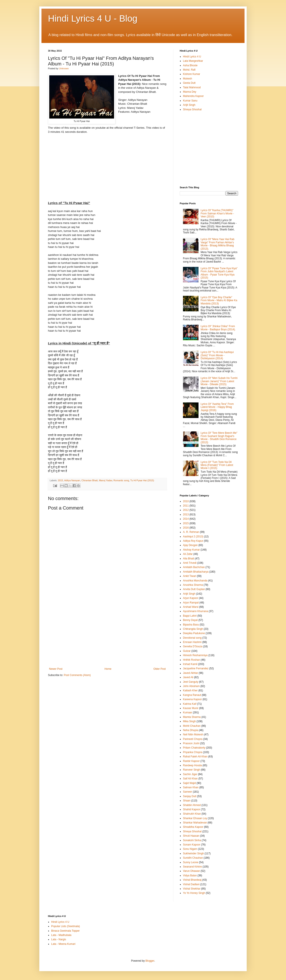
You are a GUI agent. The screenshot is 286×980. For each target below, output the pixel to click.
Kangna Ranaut (192, 695)
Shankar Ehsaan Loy (195, 818)
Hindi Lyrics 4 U (192, 57)
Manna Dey (190, 92)
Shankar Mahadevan (195, 823)
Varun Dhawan (191, 871)
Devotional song (192, 638)
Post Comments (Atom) (77, 675)
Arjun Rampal (191, 603)
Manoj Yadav (106, 480)
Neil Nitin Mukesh (193, 735)
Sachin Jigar (190, 774)
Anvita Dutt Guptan (194, 589)
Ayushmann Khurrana (195, 611)
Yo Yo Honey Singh (194, 893)
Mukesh (187, 79)
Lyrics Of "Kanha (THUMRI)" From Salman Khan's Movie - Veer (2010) (217, 213)
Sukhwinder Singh (193, 853)
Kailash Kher (190, 690)
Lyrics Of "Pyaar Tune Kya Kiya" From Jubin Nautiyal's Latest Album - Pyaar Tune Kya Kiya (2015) (219, 273)
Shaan (187, 801)
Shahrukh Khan (192, 814)
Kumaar (187, 712)
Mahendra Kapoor (193, 96)
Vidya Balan (190, 876)
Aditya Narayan (72, 480)
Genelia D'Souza (193, 646)
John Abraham (191, 686)
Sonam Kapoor (192, 845)
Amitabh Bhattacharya (196, 572)
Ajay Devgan (190, 545)
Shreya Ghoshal (192, 109)
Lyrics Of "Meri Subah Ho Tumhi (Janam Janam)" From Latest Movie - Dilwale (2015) (219, 381)
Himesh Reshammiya (195, 655)
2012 (186, 510)
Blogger (150, 961)
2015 (60, 480)
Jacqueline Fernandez (196, 668)
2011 (186, 506)
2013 (186, 515)
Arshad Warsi (191, 607)
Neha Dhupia (191, 730)
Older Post (160, 669)
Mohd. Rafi (189, 70)
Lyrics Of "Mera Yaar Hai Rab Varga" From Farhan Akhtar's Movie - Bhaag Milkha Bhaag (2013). (218, 244)
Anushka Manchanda (195, 581)
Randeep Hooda (192, 765)
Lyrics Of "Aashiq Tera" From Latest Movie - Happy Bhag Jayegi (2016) (217, 407)
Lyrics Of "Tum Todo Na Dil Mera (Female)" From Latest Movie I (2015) (217, 465)
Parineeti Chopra (193, 739)
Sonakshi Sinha (192, 840)
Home (108, 669)
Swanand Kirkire (192, 867)
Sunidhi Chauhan (193, 858)
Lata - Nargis (59, 939)
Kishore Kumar (191, 74)
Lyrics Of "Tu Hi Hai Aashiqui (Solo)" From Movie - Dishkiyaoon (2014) (217, 355)
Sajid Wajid (189, 783)
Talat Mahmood (192, 87)
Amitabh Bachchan (194, 567)
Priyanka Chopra (193, 752)
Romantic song (121, 480)
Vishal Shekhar (192, 889)
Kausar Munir (191, 708)
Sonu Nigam (190, 849)
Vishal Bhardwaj (192, 880)
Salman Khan (191, 787)
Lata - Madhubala (61, 935)
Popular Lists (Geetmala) (66, 926)
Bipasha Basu (191, 625)
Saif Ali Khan (190, 779)
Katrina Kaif (190, 704)
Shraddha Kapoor (193, 827)
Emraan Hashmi (192, 642)
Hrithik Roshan (191, 660)
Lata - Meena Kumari (63, 944)
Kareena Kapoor (192, 699)
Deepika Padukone (194, 633)
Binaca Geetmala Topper (65, 931)
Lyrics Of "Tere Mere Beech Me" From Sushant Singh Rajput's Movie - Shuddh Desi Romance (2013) (219, 438)
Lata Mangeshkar (193, 61)
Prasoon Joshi (191, 743)
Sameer (187, 792)
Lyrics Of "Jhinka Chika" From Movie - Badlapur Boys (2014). (218, 328)
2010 (186, 501)
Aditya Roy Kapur (193, 541)
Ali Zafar (188, 554)
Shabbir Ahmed (192, 805)
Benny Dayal (190, 620)
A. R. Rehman (191, 532)
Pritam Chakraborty (194, 748)
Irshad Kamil (190, 664)
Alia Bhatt (188, 559)
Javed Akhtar (190, 673)
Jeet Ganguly (191, 682)
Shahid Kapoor (191, 809)
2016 (186, 528)
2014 (186, 519)
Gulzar (187, 651)
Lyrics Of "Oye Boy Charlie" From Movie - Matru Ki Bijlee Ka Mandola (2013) (219, 300)
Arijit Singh (189, 105)
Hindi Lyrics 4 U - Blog (93, 18)
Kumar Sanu (190, 101)
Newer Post (56, 669)
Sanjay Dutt (190, 796)
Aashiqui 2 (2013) (193, 537)
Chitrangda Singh (193, 629)
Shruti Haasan (191, 836)
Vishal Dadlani (191, 884)
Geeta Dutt (189, 83)
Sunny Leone (191, 862)
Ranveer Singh (191, 770)
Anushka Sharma (193, 585)
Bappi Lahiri (190, 616)
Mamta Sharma (192, 717)
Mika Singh (189, 721)
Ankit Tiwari (190, 576)
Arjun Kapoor (191, 598)
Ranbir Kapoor (191, 761)
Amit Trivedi (190, 563)
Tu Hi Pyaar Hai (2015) (142, 480)
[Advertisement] (107, 635)
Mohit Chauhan (192, 726)
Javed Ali (188, 677)
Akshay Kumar (191, 550)
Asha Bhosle (190, 65)
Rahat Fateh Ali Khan (195, 757)
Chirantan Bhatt (90, 480)
